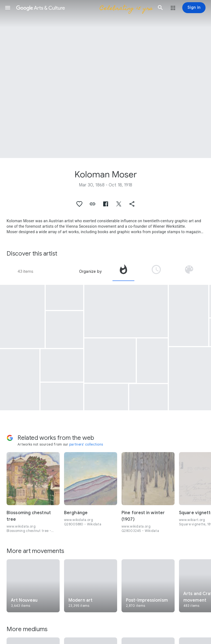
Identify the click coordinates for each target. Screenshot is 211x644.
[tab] (123, 271)
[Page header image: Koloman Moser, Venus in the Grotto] (106, 79)
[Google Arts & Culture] (84, 8)
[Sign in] (194, 8)
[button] (8, 8)
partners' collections (86, 444)
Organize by (90, 271)
